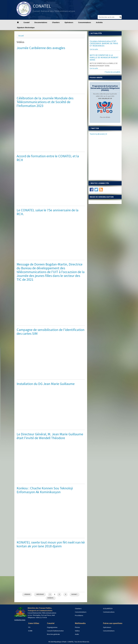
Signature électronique (26, 28)
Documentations (41, 22)
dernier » (51, 598)
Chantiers (56, 22)
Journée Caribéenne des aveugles (41, 48)
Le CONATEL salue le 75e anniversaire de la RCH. (48, 212)
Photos (77, 627)
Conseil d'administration (55, 631)
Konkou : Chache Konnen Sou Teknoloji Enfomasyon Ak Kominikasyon (45, 490)
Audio (77, 634)
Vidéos (77, 631)
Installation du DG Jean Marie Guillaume (46, 384)
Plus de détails (105, 117)
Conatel (27, 22)
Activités (99, 22)
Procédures (79, 615)
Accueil (21, 36)
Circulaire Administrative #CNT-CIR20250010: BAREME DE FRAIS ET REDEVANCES (104, 43)
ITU (29, 627)
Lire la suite (94, 49)
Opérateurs (69, 22)
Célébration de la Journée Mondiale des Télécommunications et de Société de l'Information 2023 (45, 102)
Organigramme (52, 627)
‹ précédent (40, 594)
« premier (27, 594)
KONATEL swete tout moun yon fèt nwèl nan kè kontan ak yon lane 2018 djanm (51, 544)
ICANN (30, 631)
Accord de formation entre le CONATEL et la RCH (48, 158)
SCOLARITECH (108, 609)
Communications (109, 612)
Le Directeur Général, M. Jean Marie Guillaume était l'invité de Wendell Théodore (50, 436)
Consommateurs (85, 22)
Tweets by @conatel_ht (98, 134)
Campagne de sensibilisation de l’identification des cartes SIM (51, 332)
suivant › (75, 594)
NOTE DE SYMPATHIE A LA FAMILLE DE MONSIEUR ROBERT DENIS (104, 57)
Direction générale (53, 634)
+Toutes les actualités (112, 72)
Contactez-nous (20, 620)
